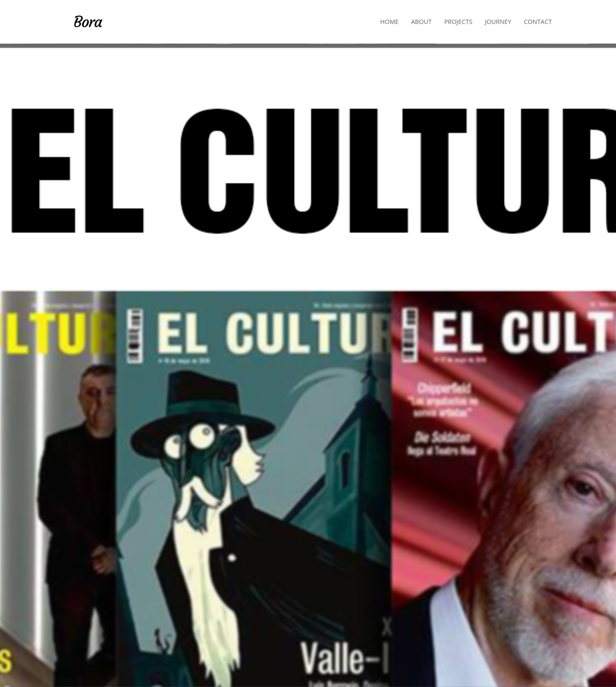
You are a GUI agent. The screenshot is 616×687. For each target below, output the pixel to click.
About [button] (421, 22)
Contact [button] (538, 22)
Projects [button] (458, 22)
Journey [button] (498, 22)
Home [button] (389, 22)
